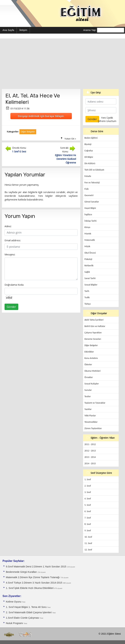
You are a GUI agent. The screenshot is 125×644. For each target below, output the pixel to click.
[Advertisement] (62, 64)
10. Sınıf (88, 537)
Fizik (86, 189)
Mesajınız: (10, 254)
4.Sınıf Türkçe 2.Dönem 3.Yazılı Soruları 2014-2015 (34, 583)
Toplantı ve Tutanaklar (95, 403)
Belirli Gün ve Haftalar (95, 326)
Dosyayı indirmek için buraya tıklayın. (41, 116)
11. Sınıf (88, 543)
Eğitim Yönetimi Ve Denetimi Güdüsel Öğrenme (65, 159)
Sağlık (87, 272)
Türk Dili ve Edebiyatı (94, 170)
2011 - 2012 (90, 444)
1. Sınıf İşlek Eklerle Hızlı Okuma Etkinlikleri (30, 588)
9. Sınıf (88, 531)
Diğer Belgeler (91, 345)
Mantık (88, 234)
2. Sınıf (88, 486)
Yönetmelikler (91, 422)
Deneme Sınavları (93, 339)
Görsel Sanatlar (92, 202)
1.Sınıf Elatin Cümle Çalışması (23, 618)
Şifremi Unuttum (107, 121)
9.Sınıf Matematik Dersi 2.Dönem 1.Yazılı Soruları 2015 (36, 567)
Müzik (87, 246)
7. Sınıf (88, 518)
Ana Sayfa (8, 30)
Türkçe (87, 304)
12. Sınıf (88, 550)
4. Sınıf (88, 499)
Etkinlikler (89, 352)
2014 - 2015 (90, 463)
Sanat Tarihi (90, 278)
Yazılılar (88, 409)
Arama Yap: (90, 30)
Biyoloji (88, 144)
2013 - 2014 (90, 457)
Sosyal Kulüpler (92, 384)
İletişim (23, 30)
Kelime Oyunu (14, 602)
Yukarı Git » (70, 139)
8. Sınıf (88, 524)
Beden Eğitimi (91, 138)
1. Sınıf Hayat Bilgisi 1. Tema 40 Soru (27, 607)
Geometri (89, 195)
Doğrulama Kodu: (14, 285)
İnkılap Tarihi (90, 221)
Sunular (88, 390)
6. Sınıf (88, 511)
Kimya (87, 227)
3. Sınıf (88, 492)
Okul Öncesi (90, 253)
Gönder (11, 307)
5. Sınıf (88, 505)
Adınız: (8, 226)
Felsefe (88, 176)
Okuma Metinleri (92, 371)
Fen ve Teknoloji (92, 183)
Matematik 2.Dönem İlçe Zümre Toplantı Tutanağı (33, 577)
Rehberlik (89, 266)
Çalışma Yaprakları (93, 333)
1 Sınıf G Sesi (19, 151)
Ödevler (88, 365)
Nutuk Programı (15, 623)
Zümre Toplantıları (93, 428)
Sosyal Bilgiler (91, 285)
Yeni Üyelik (107, 118)
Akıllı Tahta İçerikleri (94, 320)
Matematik (90, 240)
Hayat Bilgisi (90, 208)
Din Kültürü (90, 163)
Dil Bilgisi (89, 157)
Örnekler (89, 377)
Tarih (87, 291)
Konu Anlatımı (91, 358)
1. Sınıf (88, 479)
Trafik (87, 297)
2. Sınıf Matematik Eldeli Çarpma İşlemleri (29, 612)
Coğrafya (89, 151)
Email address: (13, 240)
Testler (88, 396)
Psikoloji (88, 259)
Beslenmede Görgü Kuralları (22, 572)
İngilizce (88, 214)
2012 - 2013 (90, 451)
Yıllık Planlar (90, 416)
